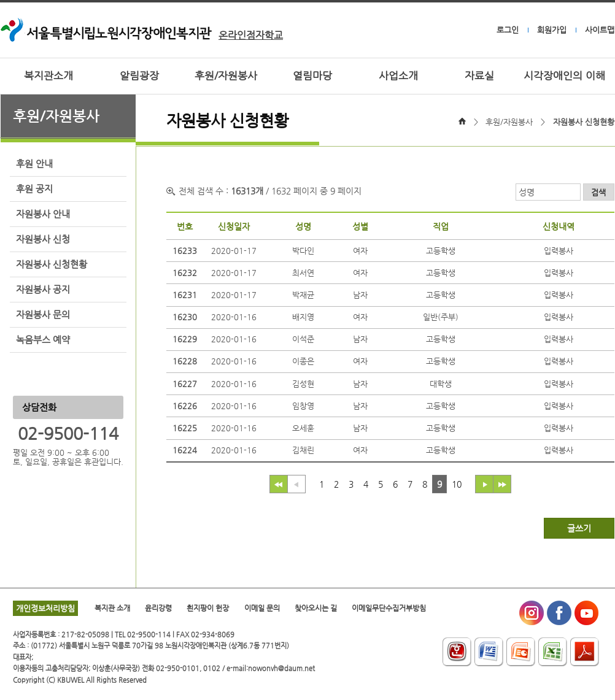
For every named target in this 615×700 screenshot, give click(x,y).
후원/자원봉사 (226, 76)
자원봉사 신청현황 (52, 264)
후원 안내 (34, 164)
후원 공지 (34, 189)
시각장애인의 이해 (564, 76)
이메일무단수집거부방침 (389, 608)
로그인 (508, 30)
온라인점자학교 (251, 35)
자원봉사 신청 (43, 239)
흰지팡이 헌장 (208, 608)
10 (457, 484)
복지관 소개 (112, 608)
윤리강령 (158, 608)
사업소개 (398, 76)
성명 (527, 192)
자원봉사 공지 (43, 290)
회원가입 (552, 30)
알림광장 (139, 76)
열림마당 (312, 76)
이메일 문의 (262, 608)
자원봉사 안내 (43, 214)
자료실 (479, 76)
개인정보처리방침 (45, 608)
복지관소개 (48, 76)
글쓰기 (579, 528)
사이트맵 (600, 30)
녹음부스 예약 (43, 340)
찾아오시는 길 (316, 608)
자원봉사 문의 (43, 315)
